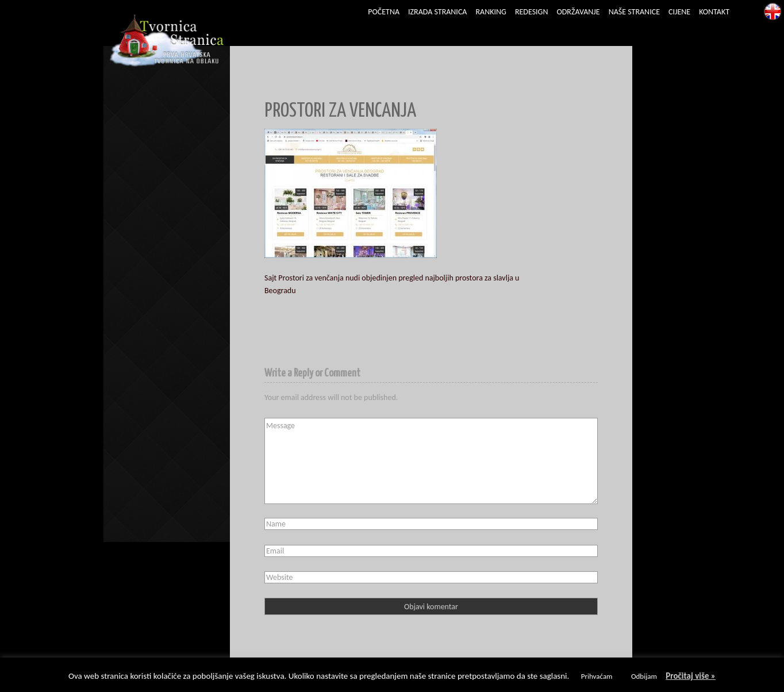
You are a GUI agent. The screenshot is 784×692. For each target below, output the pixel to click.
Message (431, 461)
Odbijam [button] (644, 676)
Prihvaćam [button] (597, 676)
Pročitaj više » (691, 676)
